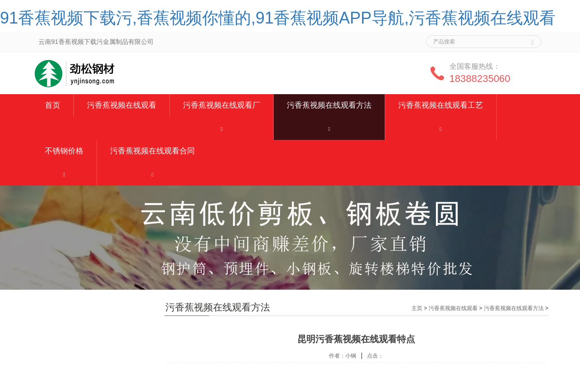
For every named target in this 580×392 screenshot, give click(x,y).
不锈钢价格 (64, 151)
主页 (417, 308)
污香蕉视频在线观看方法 (329, 105)
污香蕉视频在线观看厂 (222, 105)
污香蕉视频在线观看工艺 (441, 105)
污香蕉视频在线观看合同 (152, 151)
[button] (222, 128)
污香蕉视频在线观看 (122, 105)
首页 (53, 105)
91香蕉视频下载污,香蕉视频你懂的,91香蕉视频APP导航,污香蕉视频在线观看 (278, 18)
